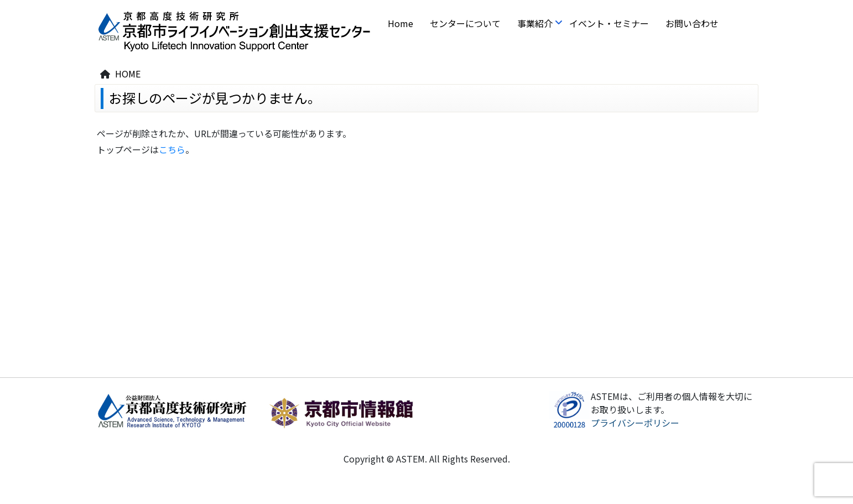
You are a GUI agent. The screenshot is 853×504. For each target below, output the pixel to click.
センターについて (465, 23)
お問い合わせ (692, 23)
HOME (128, 74)
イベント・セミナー (609, 23)
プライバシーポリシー (635, 423)
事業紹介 (535, 23)
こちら (172, 149)
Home (401, 23)
